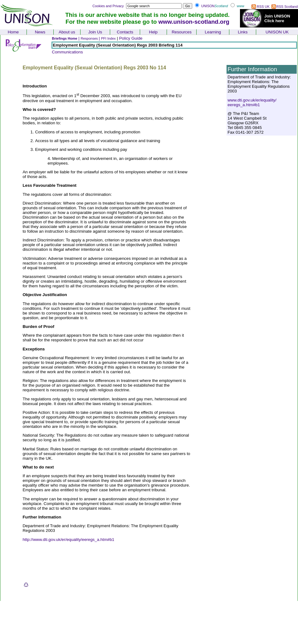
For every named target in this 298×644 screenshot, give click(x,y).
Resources (182, 32)
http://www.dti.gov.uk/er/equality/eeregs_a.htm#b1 (68, 540)
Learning (213, 32)
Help (153, 32)
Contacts (125, 32)
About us (67, 32)
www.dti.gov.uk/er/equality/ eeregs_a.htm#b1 (252, 102)
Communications (67, 52)
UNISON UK (277, 32)
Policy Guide (131, 38)
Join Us (95, 32)
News (40, 32)
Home (13, 32)
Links (243, 32)
